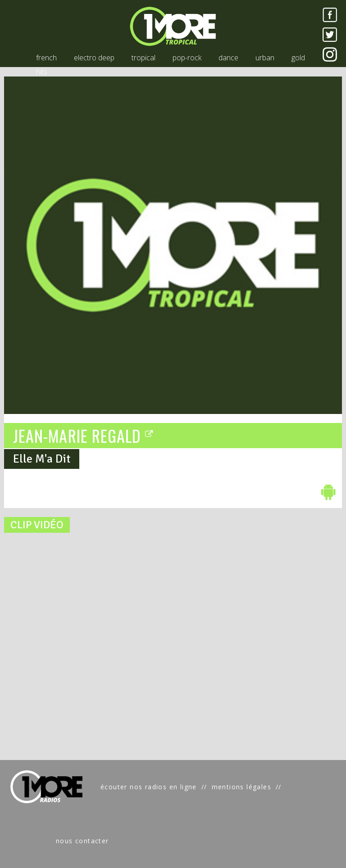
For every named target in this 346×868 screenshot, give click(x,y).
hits (42, 72)
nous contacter (82, 841)
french (46, 58)
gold (298, 58)
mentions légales (241, 787)
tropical (143, 58)
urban (265, 58)
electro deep (94, 58)
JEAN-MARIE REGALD (84, 435)
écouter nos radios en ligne (149, 787)
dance (228, 58)
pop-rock (187, 58)
